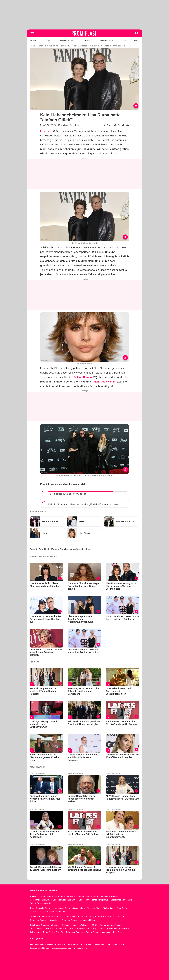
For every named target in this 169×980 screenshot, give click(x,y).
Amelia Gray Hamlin (104, 382)
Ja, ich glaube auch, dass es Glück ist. (67, 494)
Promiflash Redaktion (69, 125)
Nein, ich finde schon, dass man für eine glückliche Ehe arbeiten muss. (84, 504)
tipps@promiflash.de (80, 549)
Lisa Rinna (46, 131)
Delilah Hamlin (83, 377)
